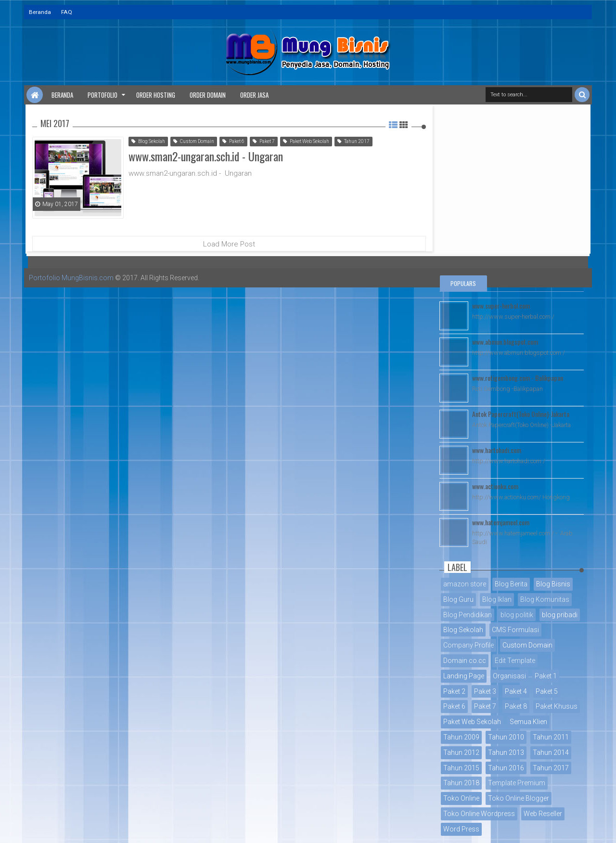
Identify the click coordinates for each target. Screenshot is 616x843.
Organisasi (509, 676)
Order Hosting (156, 95)
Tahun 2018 (461, 783)
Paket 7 (264, 141)
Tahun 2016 (506, 768)
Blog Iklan (497, 599)
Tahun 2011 (551, 737)
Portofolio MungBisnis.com (71, 278)
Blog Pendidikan (468, 615)
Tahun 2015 (461, 768)
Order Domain (208, 95)
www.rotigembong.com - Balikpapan (518, 378)
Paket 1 (546, 676)
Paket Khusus (557, 706)
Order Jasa (254, 95)
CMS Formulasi (515, 630)
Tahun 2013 (506, 752)
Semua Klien (528, 722)
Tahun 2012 (461, 752)
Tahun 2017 (353, 141)
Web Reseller (543, 814)
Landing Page (464, 676)
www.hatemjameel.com (501, 522)
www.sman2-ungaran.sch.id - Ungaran (206, 156)
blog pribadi (560, 615)
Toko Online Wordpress (479, 814)
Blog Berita (511, 584)
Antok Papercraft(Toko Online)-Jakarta (521, 414)
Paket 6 (233, 141)
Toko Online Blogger (519, 798)
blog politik (517, 615)
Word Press (461, 829)
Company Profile (468, 645)
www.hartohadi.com (497, 450)
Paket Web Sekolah (306, 141)
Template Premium (517, 783)
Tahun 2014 (551, 752)
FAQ (67, 12)
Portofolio (103, 95)
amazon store (465, 584)
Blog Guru (458, 599)
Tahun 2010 (506, 737)
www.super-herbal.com (501, 305)
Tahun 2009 (461, 737)
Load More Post (229, 244)
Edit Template (515, 661)
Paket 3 (485, 691)
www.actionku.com (495, 486)
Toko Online (461, 798)
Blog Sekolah (148, 141)
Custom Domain (194, 141)
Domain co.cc (465, 661)
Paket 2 (454, 691)
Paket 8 (516, 706)
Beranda (40, 12)
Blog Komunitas (545, 599)
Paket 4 (516, 691)
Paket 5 (547, 691)
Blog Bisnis (553, 584)
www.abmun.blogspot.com (505, 342)
